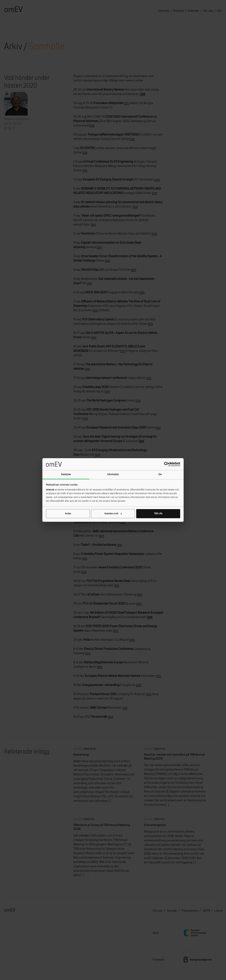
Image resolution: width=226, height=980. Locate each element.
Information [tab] (113, 474)
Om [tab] (160, 474)
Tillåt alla (158, 514)
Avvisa (68, 514)
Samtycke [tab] (66, 474)
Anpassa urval (113, 514)
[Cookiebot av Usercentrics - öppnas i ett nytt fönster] (166, 464)
